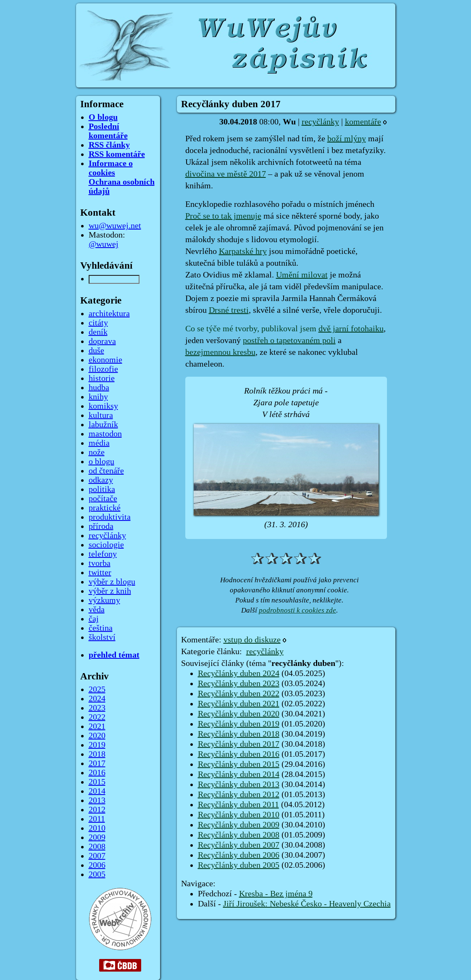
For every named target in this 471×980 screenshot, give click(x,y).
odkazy (101, 480)
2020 (97, 736)
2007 (97, 856)
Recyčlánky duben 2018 (239, 734)
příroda (101, 526)
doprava (102, 341)
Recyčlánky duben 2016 (239, 754)
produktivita (110, 517)
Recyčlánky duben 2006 (239, 855)
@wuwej (104, 244)
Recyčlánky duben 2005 (239, 865)
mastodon (105, 434)
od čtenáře (106, 471)
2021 (97, 726)
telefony (103, 554)
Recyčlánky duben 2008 (239, 835)
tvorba (100, 563)
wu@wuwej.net (115, 226)
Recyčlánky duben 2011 (238, 805)
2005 (97, 874)
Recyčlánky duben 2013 (239, 785)
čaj (94, 619)
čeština (101, 628)
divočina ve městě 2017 (226, 174)
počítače (103, 499)
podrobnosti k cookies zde (297, 610)
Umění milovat (302, 275)
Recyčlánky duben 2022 (239, 694)
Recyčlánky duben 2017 (239, 744)
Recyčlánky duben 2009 (239, 825)
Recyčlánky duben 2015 (239, 764)
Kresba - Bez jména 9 (276, 894)
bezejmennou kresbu (220, 352)
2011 (97, 819)
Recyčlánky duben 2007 (239, 845)
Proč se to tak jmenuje (223, 216)
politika (102, 489)
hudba (99, 388)
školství (102, 637)
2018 (97, 754)
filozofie (103, 369)
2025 (97, 689)
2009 (97, 837)
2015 (97, 782)
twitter (100, 573)
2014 (97, 791)
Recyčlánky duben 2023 (239, 684)
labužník (103, 425)
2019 (97, 745)
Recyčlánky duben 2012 (239, 795)
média (99, 443)
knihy (98, 397)
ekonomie (105, 360)
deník (98, 332)
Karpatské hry (243, 251)
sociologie (106, 545)
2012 (97, 810)
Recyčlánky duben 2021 (239, 704)
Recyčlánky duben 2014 (239, 774)
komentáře (363, 122)
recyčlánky (320, 122)
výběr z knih (110, 591)
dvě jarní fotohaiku (351, 329)
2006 (97, 865)
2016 (97, 773)
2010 (97, 828)
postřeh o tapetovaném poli (289, 341)
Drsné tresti (229, 310)
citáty (98, 323)
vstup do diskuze (252, 640)
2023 (97, 708)
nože (97, 452)
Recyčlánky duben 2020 (239, 714)
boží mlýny (347, 139)
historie (102, 378)
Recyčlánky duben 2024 (239, 674)
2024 (97, 699)
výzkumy (104, 600)
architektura (109, 314)
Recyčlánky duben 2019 (239, 724)
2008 (97, 847)
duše (96, 351)
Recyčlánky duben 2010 (239, 815)
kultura (101, 415)
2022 (97, 717)
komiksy (103, 406)
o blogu (101, 462)
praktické (105, 508)
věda (97, 610)
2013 (97, 800)
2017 (97, 763)
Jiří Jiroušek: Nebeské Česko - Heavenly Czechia (307, 904)
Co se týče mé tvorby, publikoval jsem (252, 329)
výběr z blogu (112, 582)
